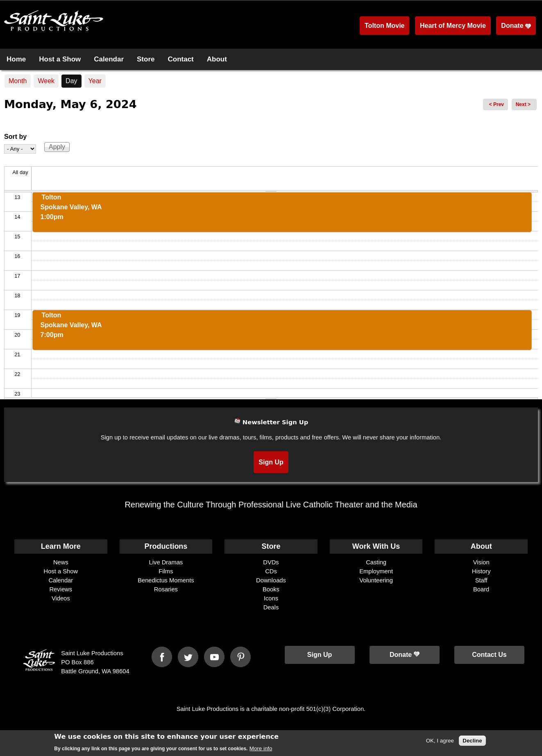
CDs (271, 571)
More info (261, 750)
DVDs (271, 562)
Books (271, 589)
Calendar (109, 59)
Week (46, 81)
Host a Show (60, 59)
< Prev (497, 104)
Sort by (15, 137)
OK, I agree (440, 742)
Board (481, 589)
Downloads (271, 580)
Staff (481, 580)
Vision (481, 562)
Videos (61, 598)
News (61, 562)
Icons (271, 598)
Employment (376, 571)
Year (95, 81)
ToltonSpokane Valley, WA (71, 207)
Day (74, 79)
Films (166, 571)
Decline (472, 742)
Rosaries (166, 589)
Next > (523, 104)
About (217, 59)
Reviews (61, 589)
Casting (376, 562)
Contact (180, 59)
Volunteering (376, 580)
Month (18, 81)
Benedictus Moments (166, 580)
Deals (271, 607)
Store (146, 59)
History (481, 571)
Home (16, 59)
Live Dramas (166, 562)
